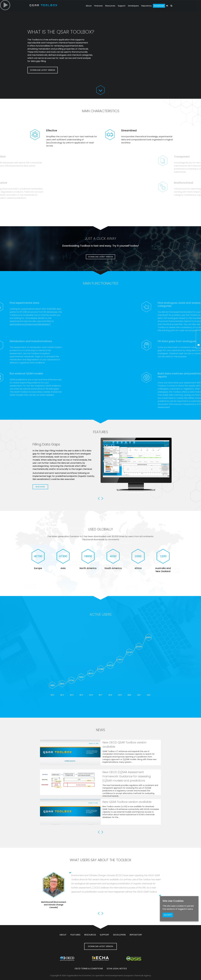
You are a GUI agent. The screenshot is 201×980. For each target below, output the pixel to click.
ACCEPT (168, 915)
